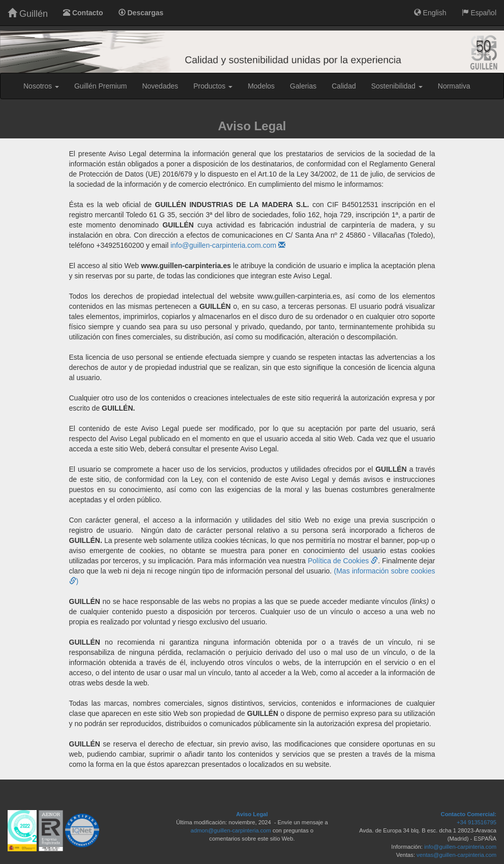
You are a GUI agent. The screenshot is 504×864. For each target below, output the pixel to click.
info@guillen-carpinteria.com (460, 847)
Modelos (261, 86)
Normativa (454, 86)
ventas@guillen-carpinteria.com (456, 855)
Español (479, 13)
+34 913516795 (477, 822)
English (430, 13)
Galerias (303, 86)
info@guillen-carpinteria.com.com (228, 245)
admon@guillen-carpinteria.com (231, 830)
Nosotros (41, 86)
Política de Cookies (343, 561)
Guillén (28, 13)
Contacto (83, 13)
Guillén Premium (100, 86)
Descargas (141, 13)
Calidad (344, 86)
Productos (213, 86)
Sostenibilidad (397, 86)
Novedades (160, 86)
